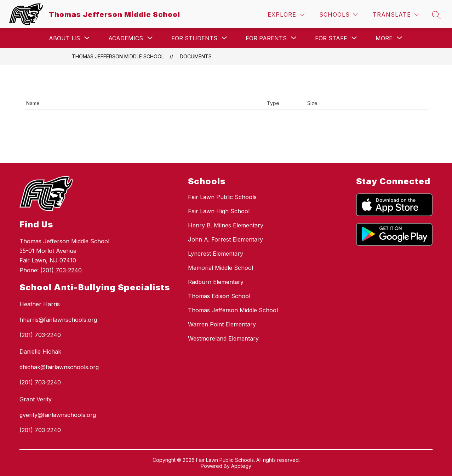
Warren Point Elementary (222, 324)
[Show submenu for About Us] (64, 38)
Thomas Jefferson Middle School (118, 56)
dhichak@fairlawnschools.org (59, 367)
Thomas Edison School (219, 296)
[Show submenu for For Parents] (266, 38)
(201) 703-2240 (61, 270)
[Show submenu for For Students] (194, 38)
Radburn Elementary (216, 282)
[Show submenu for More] (384, 38)
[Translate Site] (396, 15)
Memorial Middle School (221, 268)
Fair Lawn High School (219, 211)
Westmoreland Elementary (223, 338)
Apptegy (241, 466)
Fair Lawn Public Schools (222, 197)
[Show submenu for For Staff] (331, 38)
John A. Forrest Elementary (225, 239)
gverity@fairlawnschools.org (58, 415)
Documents (196, 56)
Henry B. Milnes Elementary (226, 225)
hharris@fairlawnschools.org (58, 320)
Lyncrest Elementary (216, 254)
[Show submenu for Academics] (126, 38)
